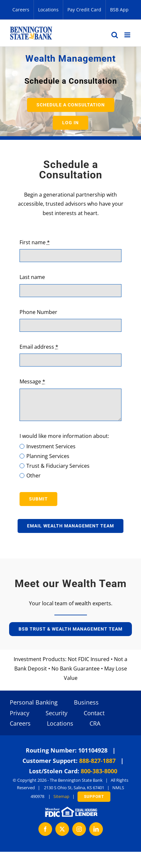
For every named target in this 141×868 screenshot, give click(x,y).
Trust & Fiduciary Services (58, 466)
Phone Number (38, 312)
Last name (32, 277)
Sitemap (61, 796)
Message (32, 381)
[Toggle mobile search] (115, 35)
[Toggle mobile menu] (128, 35)
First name (35, 242)
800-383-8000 (99, 771)
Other (34, 476)
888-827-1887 (97, 761)
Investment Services (51, 446)
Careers (20, 723)
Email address (39, 347)
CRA (95, 723)
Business (86, 702)
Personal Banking (34, 702)
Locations (60, 723)
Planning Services (48, 456)
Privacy (20, 713)
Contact (94, 713)
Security (56, 713)
